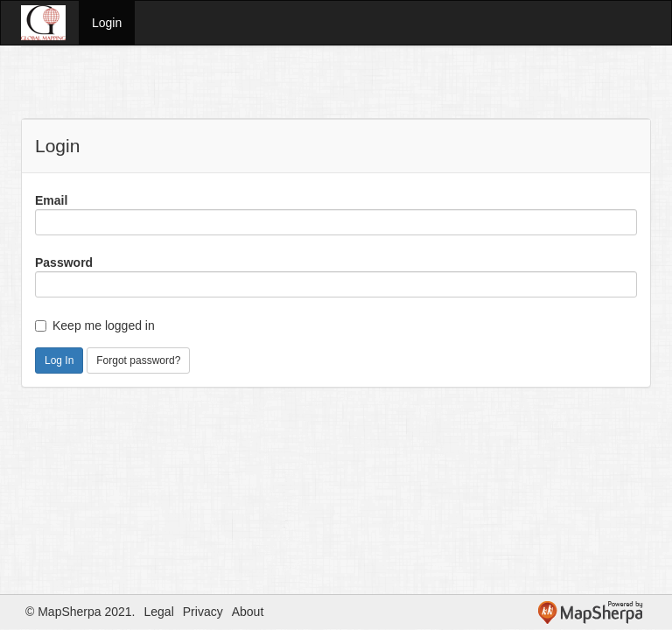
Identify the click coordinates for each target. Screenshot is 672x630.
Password (64, 262)
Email (51, 200)
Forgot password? (138, 360)
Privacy (203, 612)
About (248, 612)
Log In (59, 360)
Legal (159, 612)
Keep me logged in (95, 325)
